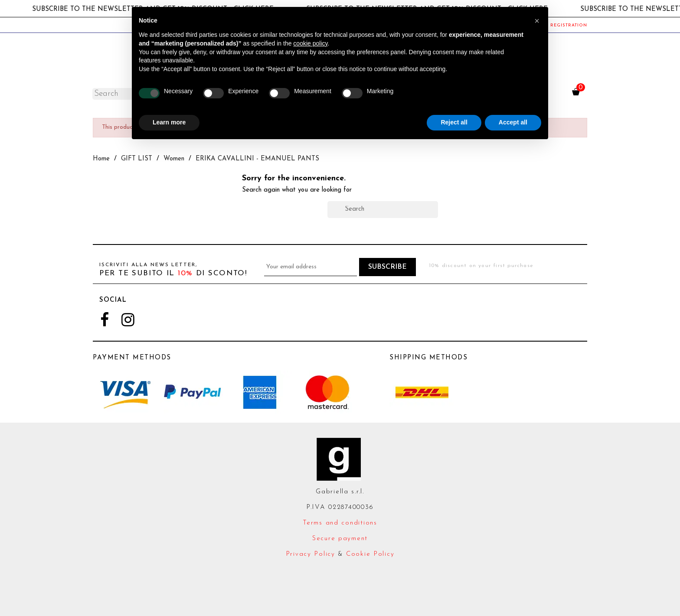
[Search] (383, 210)
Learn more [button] (169, 122)
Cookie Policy (370, 554)
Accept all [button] (513, 122)
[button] (537, 21)
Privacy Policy (311, 554)
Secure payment (340, 539)
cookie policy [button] (310, 43)
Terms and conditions (340, 523)
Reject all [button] (454, 122)
